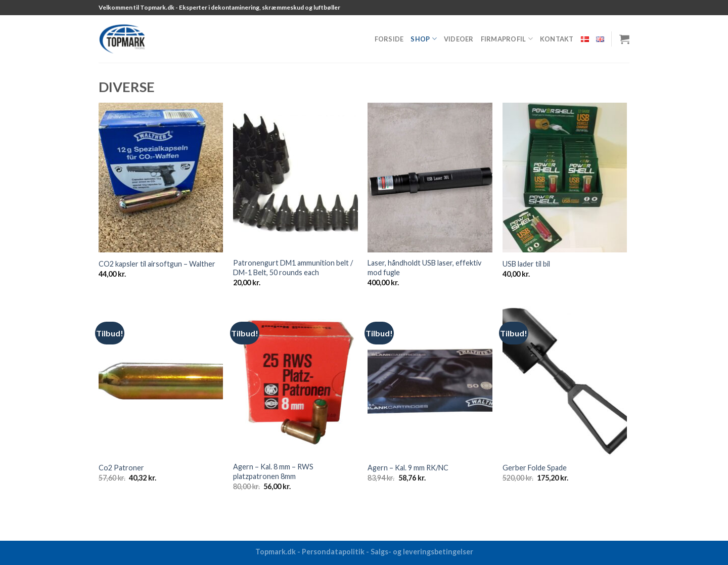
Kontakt (557, 39)
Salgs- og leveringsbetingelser (422, 552)
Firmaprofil (507, 39)
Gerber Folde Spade (535, 468)
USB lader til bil (526, 264)
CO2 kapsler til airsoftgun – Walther (157, 264)
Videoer (459, 39)
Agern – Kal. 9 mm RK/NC (408, 468)
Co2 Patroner (121, 468)
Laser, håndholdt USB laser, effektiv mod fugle (424, 268)
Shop (423, 39)
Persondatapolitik (333, 552)
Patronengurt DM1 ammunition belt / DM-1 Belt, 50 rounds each (293, 268)
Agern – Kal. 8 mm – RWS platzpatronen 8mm (273, 471)
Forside (389, 39)
